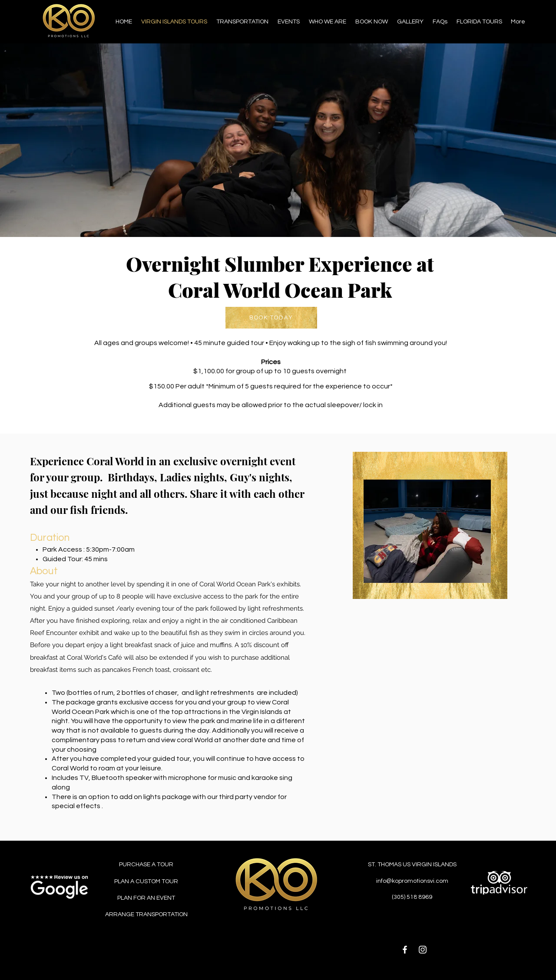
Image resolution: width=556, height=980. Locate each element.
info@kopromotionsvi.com (412, 881)
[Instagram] (423, 950)
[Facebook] (405, 950)
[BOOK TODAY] (271, 318)
